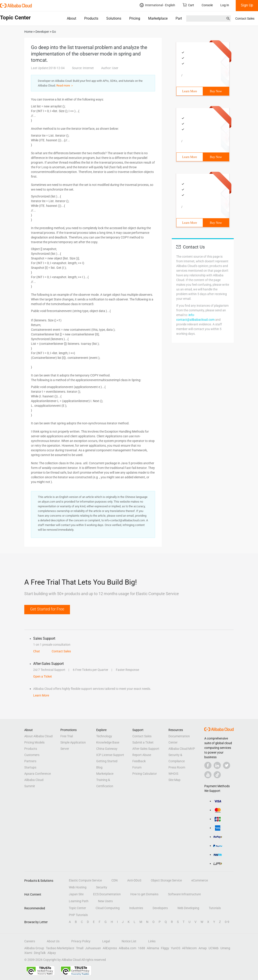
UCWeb (214, 948)
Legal (106, 941)
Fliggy (165, 948)
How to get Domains (144, 894)
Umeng (225, 948)
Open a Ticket (43, 676)
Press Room (177, 767)
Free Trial (67, 736)
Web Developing (188, 908)
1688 (141, 948)
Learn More (190, 91)
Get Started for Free (47, 609)
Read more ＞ (65, 85)
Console (207, 5)
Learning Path (79, 901)
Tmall (80, 948)
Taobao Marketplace (60, 948)
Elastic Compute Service (85, 880)
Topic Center (77, 908)
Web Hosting (78, 887)
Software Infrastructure (184, 894)
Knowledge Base (108, 742)
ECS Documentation (107, 894)
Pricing (135, 18)
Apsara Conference (38, 774)
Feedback (139, 761)
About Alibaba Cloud (38, 736)
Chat (37, 651)
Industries (136, 908)
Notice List (129, 941)
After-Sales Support (146, 749)
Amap (203, 948)
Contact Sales (245, 18)
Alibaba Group (34, 948)
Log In (225, 5)
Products (91, 18)
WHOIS (173, 774)
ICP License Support (110, 755)
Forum (137, 767)
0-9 (227, 922)
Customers (32, 755)
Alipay (52, 953)
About (72, 18)
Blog (99, 767)
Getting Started (107, 761)
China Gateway (107, 749)
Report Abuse (142, 755)
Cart (188, 5)
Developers (160, 908)
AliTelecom (189, 948)
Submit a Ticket (143, 742)
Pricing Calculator (145, 774)
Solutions (114, 18)
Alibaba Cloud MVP (182, 749)
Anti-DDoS (134, 880)
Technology (104, 736)
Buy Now (216, 91)
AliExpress (110, 948)
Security (102, 887)
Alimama (153, 948)
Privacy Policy (81, 941)
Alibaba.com (127, 948)
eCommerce (200, 880)
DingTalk (40, 953)
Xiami (28, 953)
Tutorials (215, 908)
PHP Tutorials (78, 915)
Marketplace (158, 18)
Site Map (174, 780)
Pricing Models (34, 742)
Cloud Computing (108, 908)
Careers (30, 941)
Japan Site (76, 894)
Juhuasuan (93, 948)
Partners (30, 761)
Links (152, 941)
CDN (115, 880)
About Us (53, 941)
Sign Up (247, 5)
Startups (30, 767)
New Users (105, 901)
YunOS (176, 948)
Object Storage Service (166, 880)
